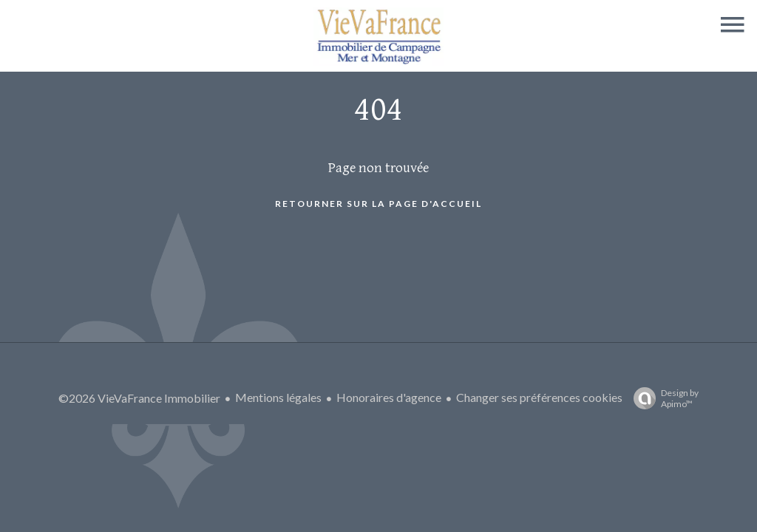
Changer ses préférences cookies (539, 397)
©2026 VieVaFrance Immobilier (139, 398)
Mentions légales (278, 397)
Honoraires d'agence (389, 397)
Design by (662, 398)
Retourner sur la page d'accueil (378, 204)
